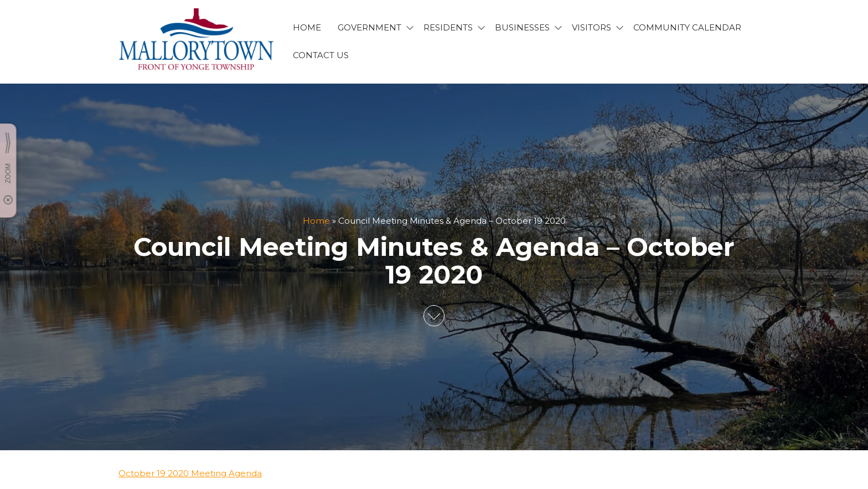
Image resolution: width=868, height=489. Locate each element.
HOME (307, 27)
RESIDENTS (448, 27)
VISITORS (591, 27)
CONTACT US (321, 55)
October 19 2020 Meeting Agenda (190, 473)
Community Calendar (687, 27)
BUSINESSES (522, 27)
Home (316, 221)
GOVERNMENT (370, 27)
